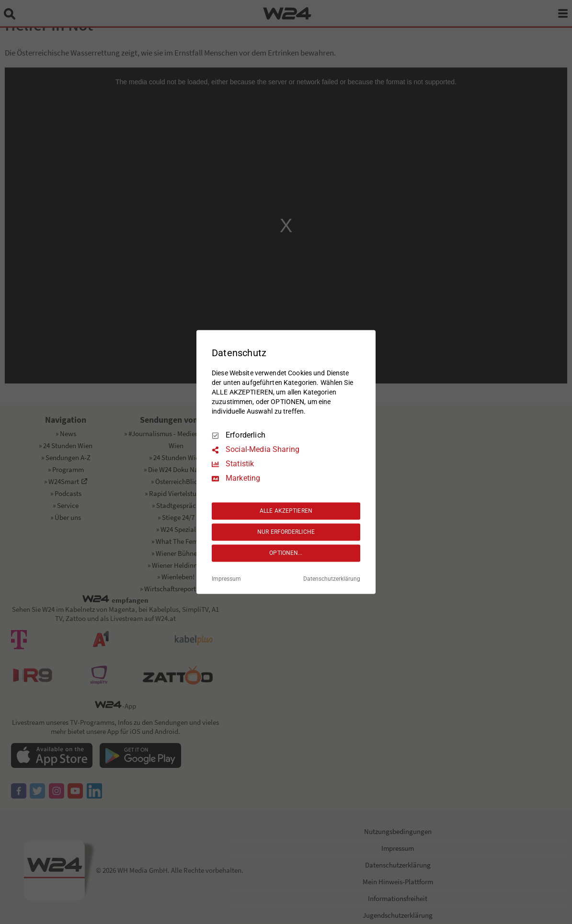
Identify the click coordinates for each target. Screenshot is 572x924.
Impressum (226, 579)
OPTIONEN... (286, 553)
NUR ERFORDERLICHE (286, 532)
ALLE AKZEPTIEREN (286, 511)
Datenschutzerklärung (332, 579)
